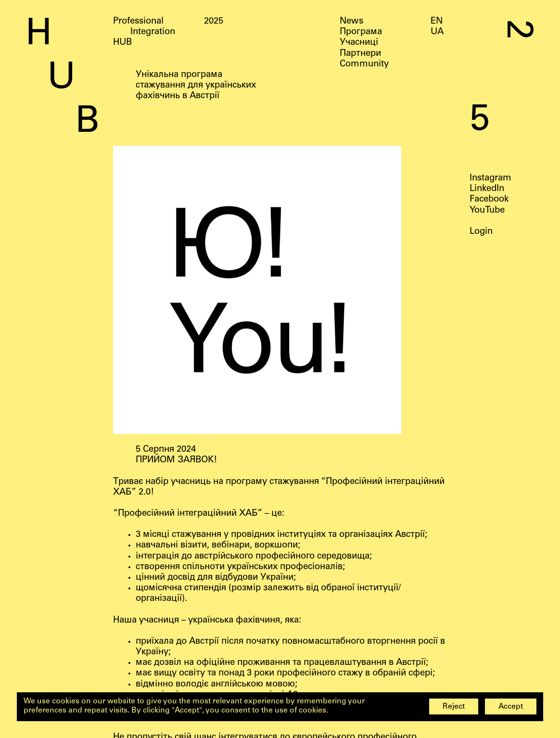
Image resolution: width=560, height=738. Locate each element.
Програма (361, 32)
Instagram (490, 178)
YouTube (487, 210)
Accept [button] (511, 707)
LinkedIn (487, 189)
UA (437, 32)
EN (437, 22)
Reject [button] (454, 707)
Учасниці (359, 43)
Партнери (360, 54)
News (351, 22)
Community (364, 64)
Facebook (489, 200)
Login (481, 232)
